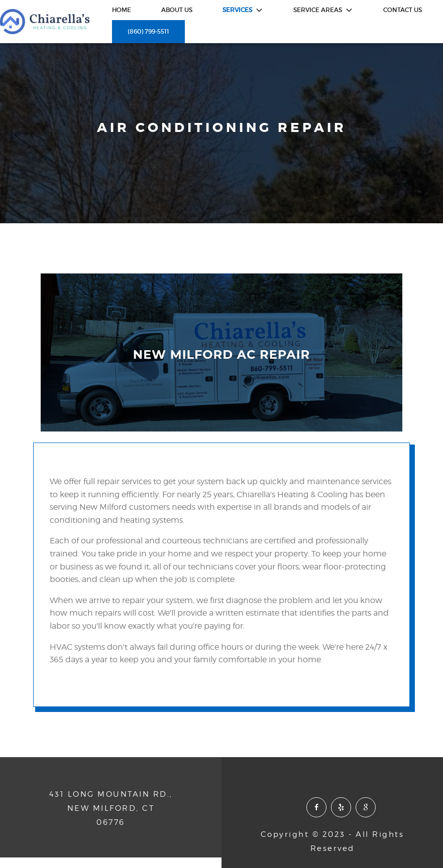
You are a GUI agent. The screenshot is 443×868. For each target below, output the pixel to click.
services (243, 10)
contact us (403, 10)
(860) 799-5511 (148, 31)
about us (177, 10)
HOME (122, 10)
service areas (323, 10)
